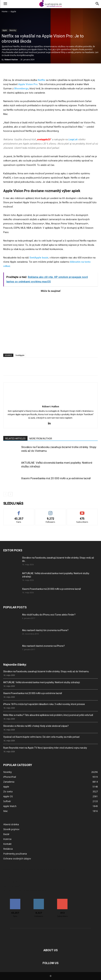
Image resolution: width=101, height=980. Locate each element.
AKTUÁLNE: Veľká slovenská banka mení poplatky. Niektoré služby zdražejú (42, 682)
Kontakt (7, 844)
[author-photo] (51, 402)
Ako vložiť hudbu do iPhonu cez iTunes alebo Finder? (49, 615)
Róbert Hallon (11, 59)
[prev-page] (5, 494)
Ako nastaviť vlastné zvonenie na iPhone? (43, 646)
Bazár (6, 834)
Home (5, 11)
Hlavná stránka (11, 824)
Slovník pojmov (11, 829)
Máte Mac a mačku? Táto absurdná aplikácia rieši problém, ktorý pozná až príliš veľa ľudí (48, 715)
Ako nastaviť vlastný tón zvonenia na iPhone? (45, 630)
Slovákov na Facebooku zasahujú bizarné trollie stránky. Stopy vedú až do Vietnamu (46, 671)
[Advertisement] (50, 321)
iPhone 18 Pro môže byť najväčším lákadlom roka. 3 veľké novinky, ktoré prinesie (44, 704)
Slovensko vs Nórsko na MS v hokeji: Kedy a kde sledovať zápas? (36, 726)
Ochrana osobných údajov (17, 859)
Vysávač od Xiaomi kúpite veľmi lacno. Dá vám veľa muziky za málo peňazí (41, 737)
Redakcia (8, 849)
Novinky (13, 30)
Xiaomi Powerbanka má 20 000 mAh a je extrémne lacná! (56, 478)
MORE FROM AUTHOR (41, 439)
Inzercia (7, 839)
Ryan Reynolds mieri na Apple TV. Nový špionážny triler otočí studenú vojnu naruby (45, 748)
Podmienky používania (15, 854)
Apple (13, 11)
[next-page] (10, 494)
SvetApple (20, 355)
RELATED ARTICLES (15, 439)
